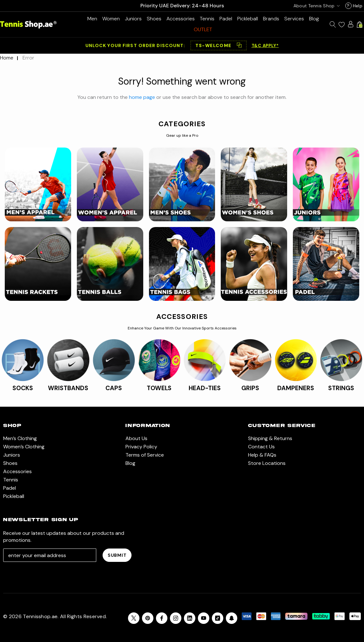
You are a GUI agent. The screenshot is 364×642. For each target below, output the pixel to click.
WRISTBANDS (68, 388)
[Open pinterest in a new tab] (148, 618)
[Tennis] (207, 19)
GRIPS (250, 388)
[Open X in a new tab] (134, 618)
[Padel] (226, 19)
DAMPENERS (296, 388)
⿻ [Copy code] (239, 45)
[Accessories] (181, 19)
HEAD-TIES (205, 388)
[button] (219, 45)
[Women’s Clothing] (111, 19)
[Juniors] (133, 19)
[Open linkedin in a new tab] (190, 618)
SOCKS (23, 388)
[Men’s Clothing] (92, 19)
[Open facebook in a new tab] (162, 618)
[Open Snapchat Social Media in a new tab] (232, 618)
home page (142, 97)
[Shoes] (154, 19)
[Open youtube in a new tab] (204, 618)
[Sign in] (351, 24)
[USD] (315, 6)
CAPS (114, 388)
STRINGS (341, 388)
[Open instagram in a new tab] (176, 618)
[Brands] (271, 19)
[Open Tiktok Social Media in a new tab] (218, 618)
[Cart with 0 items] (360, 24)
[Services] (294, 19)
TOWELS (159, 388)
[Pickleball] (248, 19)
